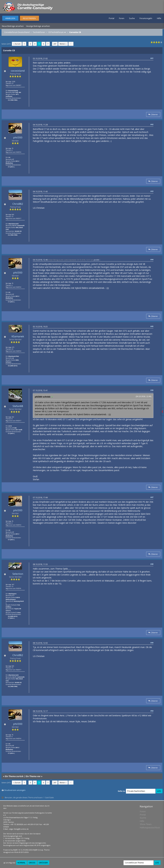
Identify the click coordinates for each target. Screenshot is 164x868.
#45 (152, 326)
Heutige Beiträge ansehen (38, 26)
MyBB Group (38, 850)
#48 (152, 564)
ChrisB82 (18, 204)
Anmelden (10, 18)
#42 (152, 124)
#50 (152, 711)
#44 (152, 260)
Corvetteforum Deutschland (17, 32)
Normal (21, 863)
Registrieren (29, 18)
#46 (152, 390)
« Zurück (17, 44)
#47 (152, 497)
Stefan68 (18, 406)
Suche (132, 18)
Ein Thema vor (33, 776)
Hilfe (159, 18)
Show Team (146, 824)
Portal (112, 18)
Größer (43, 863)
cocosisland (18, 71)
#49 (152, 643)
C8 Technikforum (56, 32)
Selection (18, 574)
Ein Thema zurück (14, 776)
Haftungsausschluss (150, 827)
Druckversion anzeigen (15, 790)
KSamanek (18, 336)
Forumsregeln (146, 18)
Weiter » (63, 44)
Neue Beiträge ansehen (13, 26)
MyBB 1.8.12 (18, 850)
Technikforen (39, 32)
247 (55, 44)
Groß (32, 863)
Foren (122, 18)
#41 (152, 58)
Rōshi (17, 852)
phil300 (18, 137)
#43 (152, 191)
